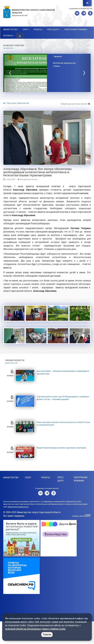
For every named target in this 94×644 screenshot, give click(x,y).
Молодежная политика (29, 179)
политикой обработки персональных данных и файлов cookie (35, 629)
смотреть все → (9, 48)
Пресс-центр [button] (54, 30)
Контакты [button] (9, 36)
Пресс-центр (11, 103)
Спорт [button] (26, 30)
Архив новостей (23, 103)
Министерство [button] (11, 30)
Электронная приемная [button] (76, 30)
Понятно (47, 635)
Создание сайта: (78, 516)
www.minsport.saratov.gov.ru (18, 506)
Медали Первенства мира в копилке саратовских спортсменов (61, 447)
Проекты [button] (38, 30)
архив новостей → (13, 362)
